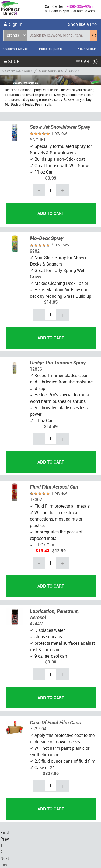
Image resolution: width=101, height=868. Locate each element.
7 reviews (60, 245)
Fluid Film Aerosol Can (54, 487)
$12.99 (59, 551)
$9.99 (51, 178)
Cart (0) (87, 61)
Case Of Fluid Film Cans (55, 722)
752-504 (38, 729)
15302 (36, 500)
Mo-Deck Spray (47, 238)
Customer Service (16, 49)
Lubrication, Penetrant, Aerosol (54, 614)
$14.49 (51, 426)
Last (4, 865)
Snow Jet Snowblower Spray (60, 127)
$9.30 (51, 662)
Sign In (16, 24)
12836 (36, 369)
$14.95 (51, 302)
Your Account (88, 49)
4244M (37, 624)
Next (5, 858)
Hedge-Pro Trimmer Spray (58, 363)
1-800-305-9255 (79, 6)
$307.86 (51, 773)
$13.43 (42, 551)
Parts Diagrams (50, 49)
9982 (35, 251)
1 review (59, 133)
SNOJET (38, 140)
